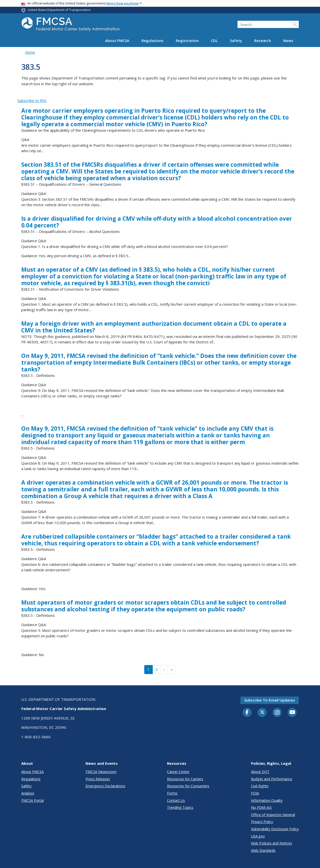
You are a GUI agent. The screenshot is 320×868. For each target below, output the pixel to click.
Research (263, 40)
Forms (172, 793)
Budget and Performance (272, 779)
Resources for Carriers (185, 779)
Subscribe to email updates (270, 700)
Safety (236, 40)
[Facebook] (247, 713)
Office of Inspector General (273, 815)
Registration (187, 40)
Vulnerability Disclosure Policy (275, 829)
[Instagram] (277, 713)
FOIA (255, 793)
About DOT (260, 772)
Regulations (152, 40)
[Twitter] (262, 712)
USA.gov (258, 836)
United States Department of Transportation (59, 10)
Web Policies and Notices (271, 843)
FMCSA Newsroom (101, 772)
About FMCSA (117, 40)
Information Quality (267, 800)
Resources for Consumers (188, 786)
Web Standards (263, 850)
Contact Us (176, 800)
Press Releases (98, 779)
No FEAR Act (261, 807)
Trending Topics (180, 807)
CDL (214, 40)
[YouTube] (292, 713)
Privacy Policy (262, 822)
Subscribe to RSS (32, 100)
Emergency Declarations (105, 786)
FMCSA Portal (32, 800)
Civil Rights (260, 786)
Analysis (28, 793)
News (288, 40)
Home (30, 52)
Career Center (178, 772)
